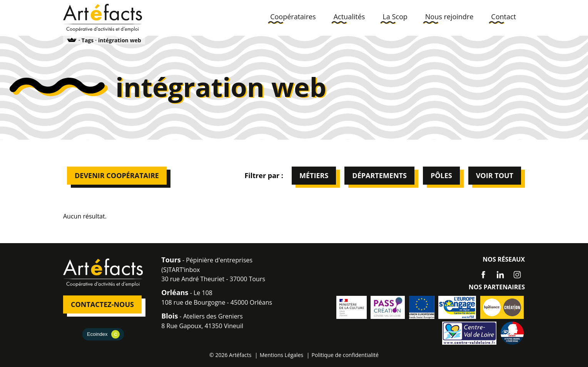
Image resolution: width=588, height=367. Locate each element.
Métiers (314, 175)
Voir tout (495, 175)
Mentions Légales (282, 355)
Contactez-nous (102, 304)
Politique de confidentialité (345, 355)
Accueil (72, 40)
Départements (379, 175)
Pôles (441, 175)
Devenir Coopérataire (117, 175)
